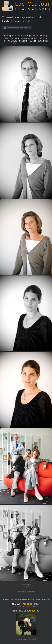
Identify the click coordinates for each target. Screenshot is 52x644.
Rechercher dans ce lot (19, 28)
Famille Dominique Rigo (14, 21)
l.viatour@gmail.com (26, 607)
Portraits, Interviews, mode (28, 17)
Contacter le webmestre (26, 592)
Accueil (9, 17)
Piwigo (26, 587)
